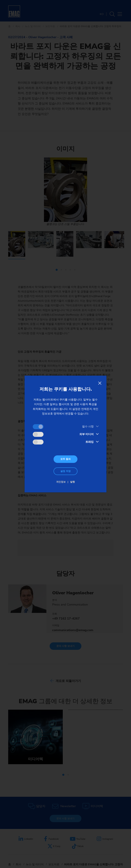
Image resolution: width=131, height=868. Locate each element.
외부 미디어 (86, 434)
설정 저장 (65, 471)
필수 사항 (88, 427)
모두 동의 (65, 459)
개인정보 (61, 482)
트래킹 (90, 442)
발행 (72, 482)
